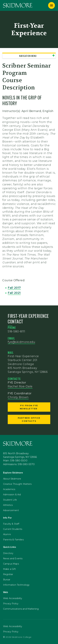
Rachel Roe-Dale (20, 386)
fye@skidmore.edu (21, 342)
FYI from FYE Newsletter (29, 407)
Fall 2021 (14, 293)
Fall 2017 (14, 288)
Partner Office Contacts (29, 419)
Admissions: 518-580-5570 (19, 464)
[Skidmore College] (18, 5)
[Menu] (52, 5)
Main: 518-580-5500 (15, 461)
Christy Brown (18, 397)
